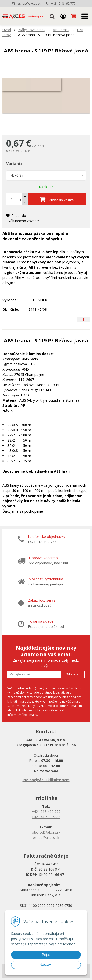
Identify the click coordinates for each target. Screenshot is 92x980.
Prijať (46, 955)
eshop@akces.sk (29, 4)
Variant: (14, 164)
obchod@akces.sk (46, 832)
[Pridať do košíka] (57, 199)
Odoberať (72, 674)
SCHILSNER (38, 300)
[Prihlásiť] (63, 16)
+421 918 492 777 (63, 4)
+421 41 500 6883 (46, 817)
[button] (52, 16)
